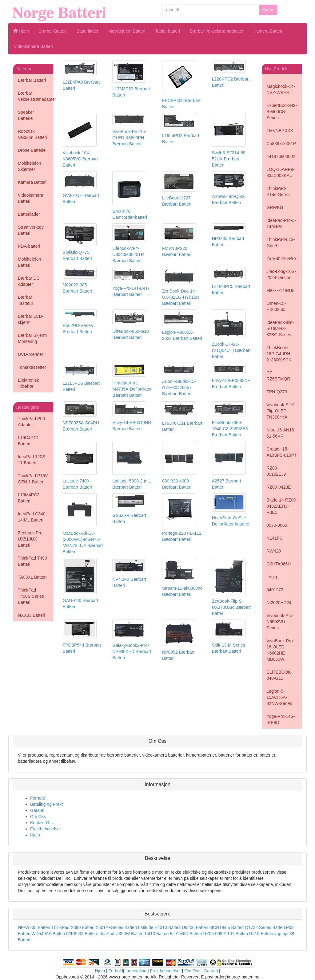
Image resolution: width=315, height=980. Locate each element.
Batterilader (88, 31)
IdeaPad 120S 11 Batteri (32, 460)
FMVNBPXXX (280, 131)
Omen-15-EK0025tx (276, 306)
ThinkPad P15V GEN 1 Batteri (33, 479)
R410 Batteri (157, 934)
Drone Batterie (32, 150)
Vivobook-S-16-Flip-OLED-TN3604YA (281, 411)
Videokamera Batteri (33, 46)
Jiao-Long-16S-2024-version (281, 274)
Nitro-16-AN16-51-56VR (281, 433)
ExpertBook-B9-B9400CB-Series (282, 112)
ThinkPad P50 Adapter (31, 422)
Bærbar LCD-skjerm (31, 319)
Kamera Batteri (268, 31)
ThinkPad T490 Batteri (32, 561)
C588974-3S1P (281, 144)
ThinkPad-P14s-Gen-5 (278, 191)
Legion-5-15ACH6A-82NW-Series (279, 697)
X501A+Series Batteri (116, 927)
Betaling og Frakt (46, 804)
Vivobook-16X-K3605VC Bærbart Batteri (80, 159)
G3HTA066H (279, 564)
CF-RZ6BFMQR (278, 376)
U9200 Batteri (195, 927)
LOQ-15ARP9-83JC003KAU (280, 172)
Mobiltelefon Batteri (127, 31)
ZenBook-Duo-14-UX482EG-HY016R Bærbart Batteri (181, 297)
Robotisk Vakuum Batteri (32, 134)
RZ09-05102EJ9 (276, 471)
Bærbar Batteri (53, 31)
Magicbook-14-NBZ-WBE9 (281, 89)
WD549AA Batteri (48, 934)
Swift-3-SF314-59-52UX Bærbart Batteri (229, 159)
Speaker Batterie (26, 115)
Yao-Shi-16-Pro (281, 258)
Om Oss (38, 817)
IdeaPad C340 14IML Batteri (32, 517)
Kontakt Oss (42, 823)
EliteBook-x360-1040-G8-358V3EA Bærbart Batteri (230, 429)
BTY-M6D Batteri (186, 934)
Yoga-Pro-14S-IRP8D (281, 719)
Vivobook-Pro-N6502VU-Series (280, 622)
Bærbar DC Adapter (29, 281)
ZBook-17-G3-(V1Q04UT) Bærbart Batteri (231, 350)
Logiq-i (273, 577)
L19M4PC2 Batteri (29, 498)
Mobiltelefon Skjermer (30, 166)
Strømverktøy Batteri (31, 230)
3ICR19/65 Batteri (227, 927)
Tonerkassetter (32, 367)
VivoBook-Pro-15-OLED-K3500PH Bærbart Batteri (129, 138)
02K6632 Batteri (82, 934)
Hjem (21, 31)
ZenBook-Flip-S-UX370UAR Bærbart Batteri (231, 607)
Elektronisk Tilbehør (28, 383)
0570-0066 (277, 525)
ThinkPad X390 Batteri (73, 927)
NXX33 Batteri (32, 615)
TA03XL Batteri (32, 577)
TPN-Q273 (277, 392)
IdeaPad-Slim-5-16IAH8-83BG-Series (280, 329)
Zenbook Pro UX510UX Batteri (30, 539)
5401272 (275, 590)
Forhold (37, 798)
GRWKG (275, 207)
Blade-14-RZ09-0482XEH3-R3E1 (282, 506)
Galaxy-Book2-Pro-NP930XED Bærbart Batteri (132, 651)
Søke (268, 10)
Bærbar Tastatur (26, 300)
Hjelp (35, 835)
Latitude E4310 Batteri (159, 927)
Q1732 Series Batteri (265, 927)
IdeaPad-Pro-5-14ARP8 (281, 223)
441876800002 (281, 156)
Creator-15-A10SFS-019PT (281, 452)
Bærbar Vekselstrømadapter (217, 31)
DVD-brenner (30, 354)
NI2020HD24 (279, 603)
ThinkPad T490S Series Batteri (31, 596)
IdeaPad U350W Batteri (121, 934)
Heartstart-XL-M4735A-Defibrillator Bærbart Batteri (132, 389)
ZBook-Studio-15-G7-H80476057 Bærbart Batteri (179, 388)
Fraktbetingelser (46, 829)
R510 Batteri (261, 934)
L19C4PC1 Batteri (28, 441)
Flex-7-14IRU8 (280, 290)
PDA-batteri (29, 246)
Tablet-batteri (167, 31)
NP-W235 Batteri (34, 927)
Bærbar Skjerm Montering (32, 338)
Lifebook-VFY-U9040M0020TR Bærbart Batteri (128, 254)
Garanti (37, 810)
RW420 (273, 551)
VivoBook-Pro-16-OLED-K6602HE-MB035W (280, 650)
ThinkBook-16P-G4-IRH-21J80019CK (279, 354)
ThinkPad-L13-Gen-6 (281, 242)
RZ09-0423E (279, 487)
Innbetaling (136, 971)
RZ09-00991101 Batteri (226, 934)
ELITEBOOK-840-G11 (279, 675)
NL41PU (275, 538)
